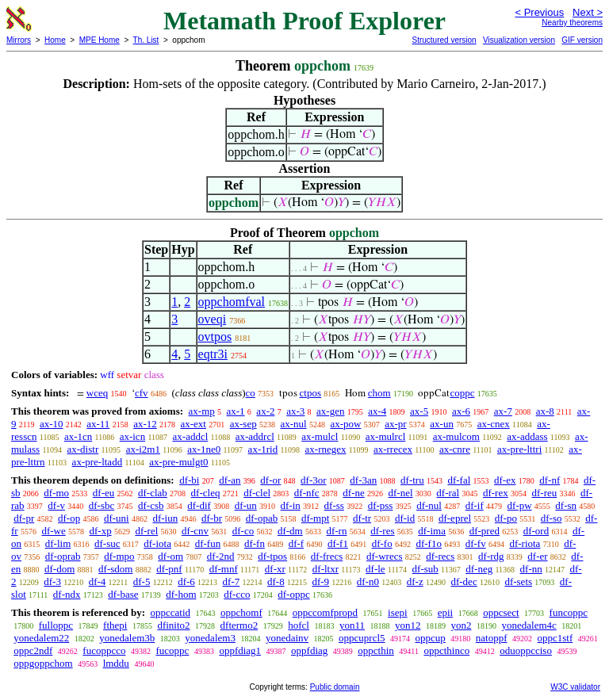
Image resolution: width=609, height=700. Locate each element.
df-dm (290, 531)
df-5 (142, 581)
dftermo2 (239, 625)
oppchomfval (232, 302)
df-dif (199, 505)
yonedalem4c (529, 625)
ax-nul (293, 424)
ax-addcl (191, 436)
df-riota (525, 543)
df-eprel (455, 518)
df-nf (550, 480)
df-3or (314, 480)
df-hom (181, 594)
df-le (375, 569)
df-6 (186, 581)
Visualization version (519, 40)
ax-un (442, 424)
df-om (170, 556)
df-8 (276, 581)
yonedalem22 (41, 638)
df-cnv (195, 531)
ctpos (310, 393)
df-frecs (327, 556)
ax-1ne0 (204, 449)
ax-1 (236, 411)
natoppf (492, 638)
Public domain (335, 687)
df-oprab (63, 556)
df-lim (58, 543)
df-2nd (221, 556)
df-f (297, 543)
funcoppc (569, 612)
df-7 (232, 581)
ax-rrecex (393, 449)
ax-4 (377, 411)
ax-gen (330, 411)
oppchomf (241, 612)
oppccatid (170, 612)
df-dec (463, 581)
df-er (537, 556)
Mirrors (19, 40)
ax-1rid (263, 449)
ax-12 (145, 424)
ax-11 (98, 424)
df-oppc (293, 594)
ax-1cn (78, 436)
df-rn (336, 531)
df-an (230, 480)
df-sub (425, 569)
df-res (382, 531)
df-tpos (272, 556)
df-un (246, 505)
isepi (398, 612)
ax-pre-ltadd (98, 462)
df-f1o (429, 543)
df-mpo (119, 556)
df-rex (496, 493)
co (251, 393)
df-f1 (338, 543)
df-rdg (491, 556)
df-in (291, 505)
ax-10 (52, 424)
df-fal (459, 480)
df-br (212, 518)
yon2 (461, 625)
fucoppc (173, 650)
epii (446, 612)
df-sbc (102, 505)
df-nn (531, 569)
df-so (552, 518)
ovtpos (215, 337)
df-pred (485, 531)
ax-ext (193, 424)
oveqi (213, 319)
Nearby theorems (572, 23)
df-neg (479, 569)
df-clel (257, 493)
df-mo (56, 493)
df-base (123, 594)
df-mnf (224, 569)
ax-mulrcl (386, 436)
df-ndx (67, 594)
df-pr (24, 518)
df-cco (237, 594)
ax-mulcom (456, 436)
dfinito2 (173, 625)
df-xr (275, 569)
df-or (270, 480)
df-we (53, 531)
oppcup (431, 638)
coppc (462, 393)
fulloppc (56, 625)
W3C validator (575, 687)
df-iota (157, 543)
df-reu (544, 493)
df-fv (476, 543)
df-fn (255, 543)
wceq (97, 393)
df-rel (146, 531)
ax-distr (83, 449)
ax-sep (243, 424)
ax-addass (527, 436)
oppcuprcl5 (362, 638)
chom (379, 393)
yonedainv (287, 638)
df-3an (363, 480)
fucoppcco (104, 650)
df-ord (536, 531)
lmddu (116, 663)
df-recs (440, 556)
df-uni (117, 518)
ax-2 (265, 411)
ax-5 (419, 411)
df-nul (429, 505)
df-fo (382, 543)
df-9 (320, 581)
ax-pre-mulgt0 (178, 462)
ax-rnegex (326, 449)
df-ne (353, 493)
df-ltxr (326, 569)
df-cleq (206, 493)
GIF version (582, 40)
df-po (506, 518)
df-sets (518, 581)
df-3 (52, 581)
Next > (588, 12)
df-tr (362, 518)
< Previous (539, 12)
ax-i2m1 (143, 449)
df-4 (98, 581)
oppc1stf (555, 638)
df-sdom (115, 569)
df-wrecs (384, 556)
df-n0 (368, 581)
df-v (56, 505)
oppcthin (376, 650)
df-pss (381, 505)
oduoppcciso (526, 650)
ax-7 (503, 411)
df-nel (401, 493)
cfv (142, 393)
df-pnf (169, 569)
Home (55, 40)
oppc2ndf (33, 650)
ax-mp (202, 411)
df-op (69, 518)
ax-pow (345, 424)
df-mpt (315, 518)
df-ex (505, 480)
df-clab (153, 493)
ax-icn (132, 436)
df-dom (59, 569)
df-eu (103, 493)
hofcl (299, 625)
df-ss (334, 505)
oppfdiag (309, 650)
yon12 (408, 625)
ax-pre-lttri (519, 449)
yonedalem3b (127, 638)
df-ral (448, 493)
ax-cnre (455, 449)
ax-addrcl (255, 436)
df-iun (165, 518)
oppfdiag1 (240, 650)
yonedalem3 (210, 638)
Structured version (444, 40)
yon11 (352, 625)
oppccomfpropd (325, 612)
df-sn (566, 505)
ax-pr (395, 424)
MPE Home (100, 40)
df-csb (151, 505)
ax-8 (545, 411)
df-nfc (307, 493)
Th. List (146, 40)
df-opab (262, 518)
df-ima (432, 531)
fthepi (115, 625)
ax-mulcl (320, 436)
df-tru (412, 480)
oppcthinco (446, 650)
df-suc (107, 543)
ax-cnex (494, 424)
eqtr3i (213, 354)
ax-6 (461, 411)
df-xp (101, 531)
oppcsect (501, 612)
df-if (475, 505)
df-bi (189, 480)
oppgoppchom (43, 663)
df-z (415, 581)
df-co (243, 531)
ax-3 (295, 411)
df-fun (208, 543)
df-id (405, 518)
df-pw (520, 505)
